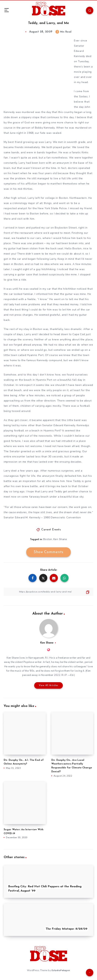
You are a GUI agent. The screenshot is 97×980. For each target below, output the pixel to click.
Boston (48, 539)
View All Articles (48, 685)
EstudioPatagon (61, 970)
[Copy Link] (48, 592)
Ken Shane (60, 539)
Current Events (51, 530)
